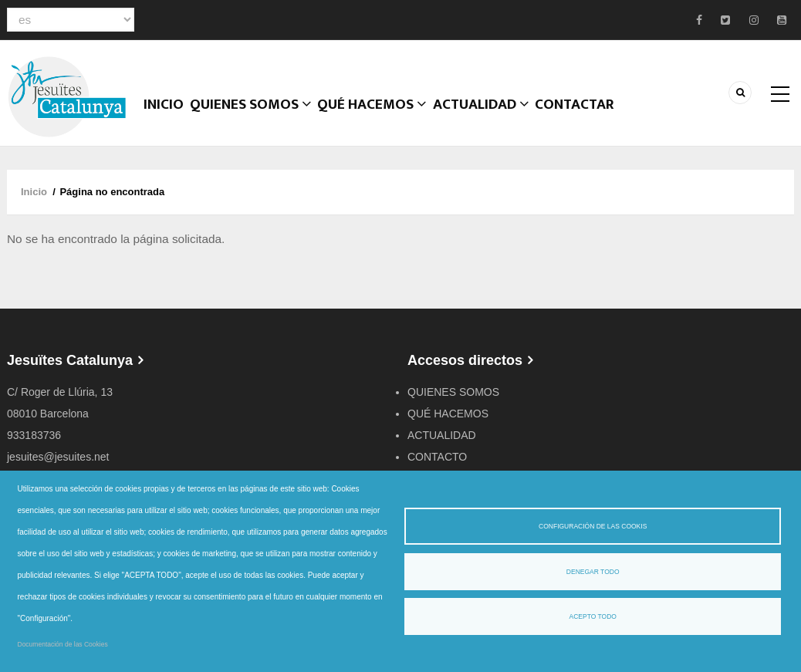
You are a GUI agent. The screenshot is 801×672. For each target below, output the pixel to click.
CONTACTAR (610, 120)
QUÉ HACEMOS (392, 120)
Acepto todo (592, 616)
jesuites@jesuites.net (58, 464)
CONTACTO (437, 464)
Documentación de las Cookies (63, 644)
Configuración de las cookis (593, 526)
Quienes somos (265, 120)
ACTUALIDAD (507, 120)
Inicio (169, 120)
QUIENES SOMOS (453, 400)
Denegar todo (593, 572)
